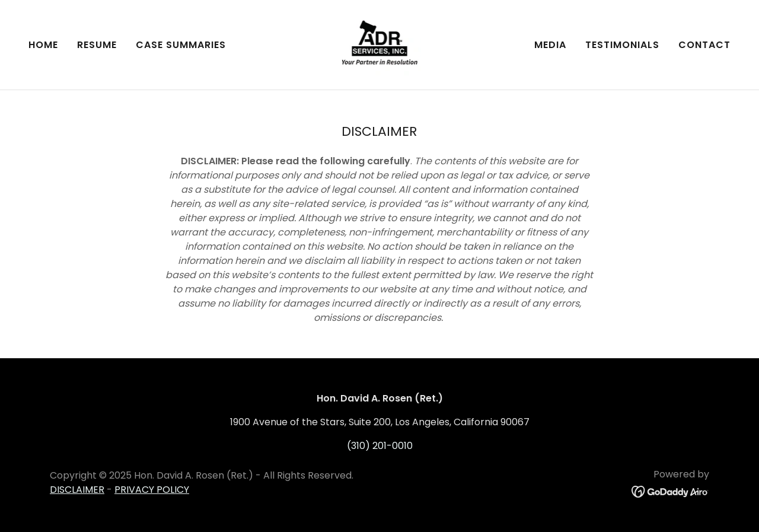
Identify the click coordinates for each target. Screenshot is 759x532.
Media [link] (550, 45)
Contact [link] (704, 45)
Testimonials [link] (622, 45)
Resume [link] (97, 45)
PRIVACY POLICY (152, 490)
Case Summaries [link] (181, 45)
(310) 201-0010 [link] (380, 446)
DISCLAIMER (77, 490)
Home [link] (43, 45)
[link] (380, 44)
